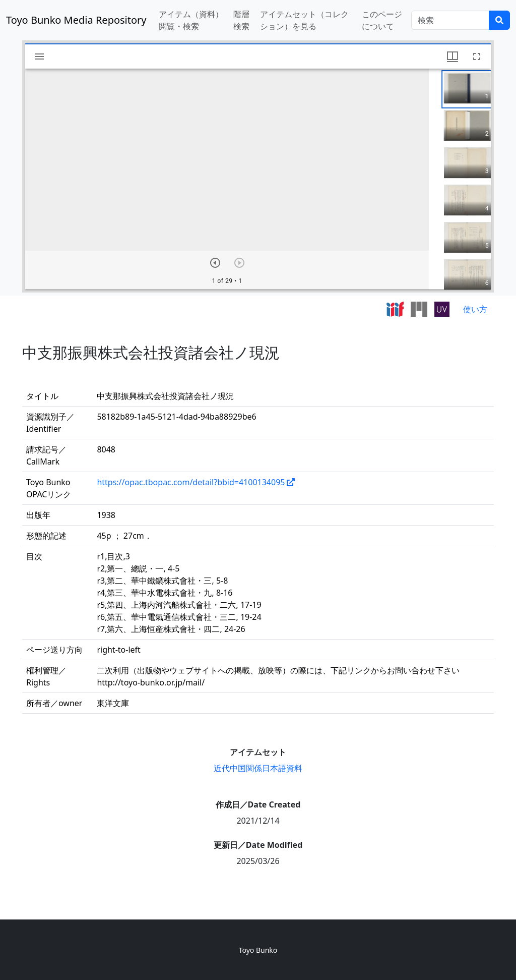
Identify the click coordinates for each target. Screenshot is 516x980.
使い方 (475, 309)
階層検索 (241, 20)
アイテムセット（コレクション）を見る (304, 20)
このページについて (382, 20)
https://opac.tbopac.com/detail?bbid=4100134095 (191, 482)
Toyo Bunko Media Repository (76, 20)
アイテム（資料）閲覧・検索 (191, 20)
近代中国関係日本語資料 (258, 768)
